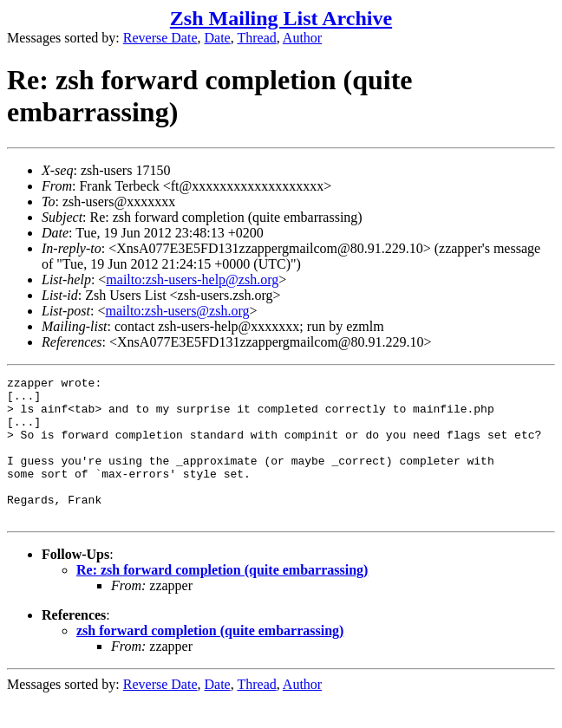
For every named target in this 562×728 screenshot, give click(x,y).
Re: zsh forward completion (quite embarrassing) (222, 598)
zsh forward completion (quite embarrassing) (210, 659)
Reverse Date (160, 38)
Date (218, 38)
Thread (256, 38)
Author (302, 38)
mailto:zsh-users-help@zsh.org (192, 279)
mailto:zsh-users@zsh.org (177, 311)
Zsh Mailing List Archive (281, 18)
